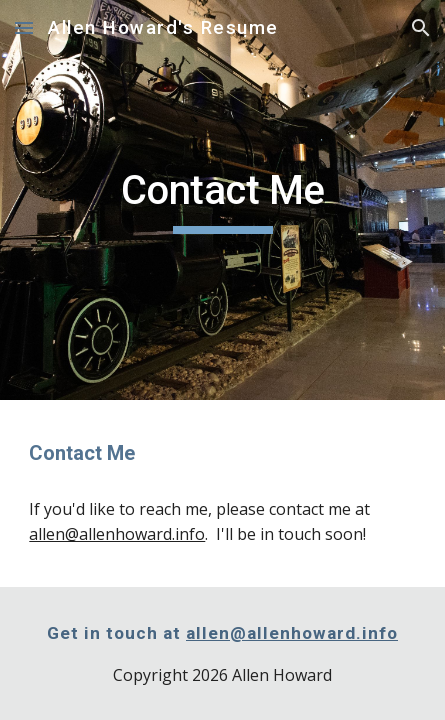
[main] (222, 200)
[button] (24, 27)
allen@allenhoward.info (117, 534)
